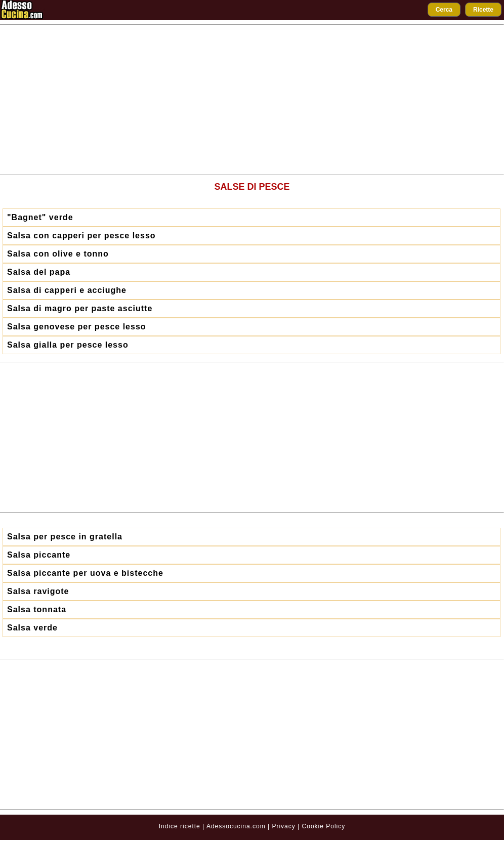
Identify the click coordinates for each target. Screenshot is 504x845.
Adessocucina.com (236, 826)
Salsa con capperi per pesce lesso (81, 236)
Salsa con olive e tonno (58, 254)
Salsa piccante (39, 555)
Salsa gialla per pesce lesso (68, 345)
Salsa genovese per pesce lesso (77, 327)
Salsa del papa (39, 272)
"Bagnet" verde (40, 217)
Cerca (444, 10)
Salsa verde (32, 628)
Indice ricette (180, 826)
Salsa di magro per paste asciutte (80, 308)
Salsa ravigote (38, 591)
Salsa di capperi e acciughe (67, 290)
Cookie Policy (324, 826)
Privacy (285, 826)
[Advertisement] (252, 100)
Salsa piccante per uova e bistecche (85, 573)
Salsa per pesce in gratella (65, 537)
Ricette (483, 10)
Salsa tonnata (37, 609)
